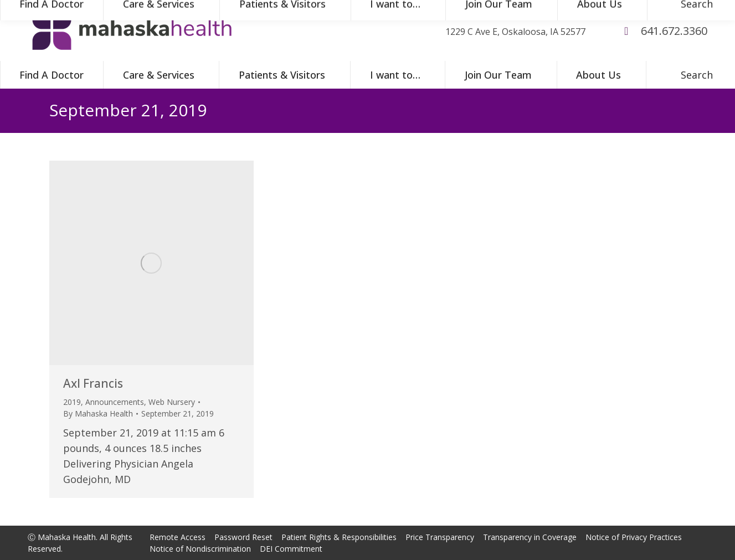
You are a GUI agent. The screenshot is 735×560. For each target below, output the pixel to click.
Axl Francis (93, 383)
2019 (72, 402)
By (98, 413)
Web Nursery (172, 402)
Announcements (115, 402)
